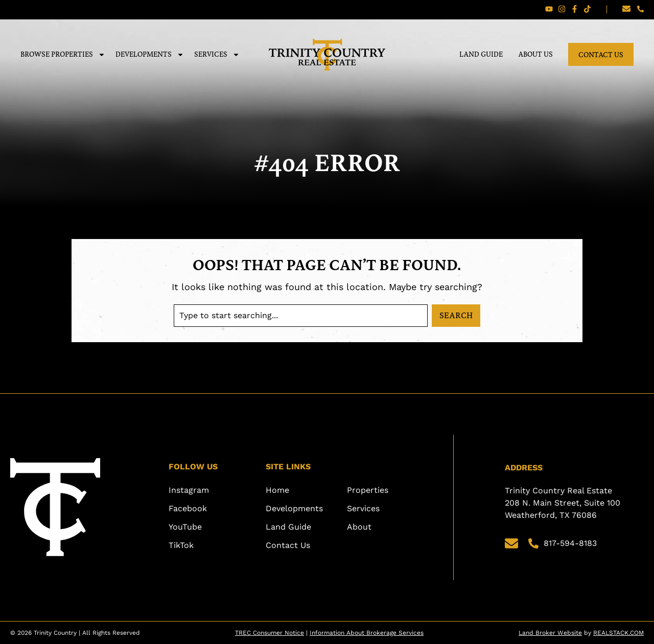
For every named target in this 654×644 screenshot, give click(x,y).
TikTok (181, 545)
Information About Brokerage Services (367, 633)
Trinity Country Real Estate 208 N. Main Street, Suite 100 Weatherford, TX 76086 (564, 503)
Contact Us (601, 55)
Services (217, 55)
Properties (368, 490)
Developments (150, 55)
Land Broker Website (550, 633)
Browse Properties (63, 55)
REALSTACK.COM (618, 633)
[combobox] (301, 316)
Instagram (189, 490)
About (359, 527)
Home (277, 490)
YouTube (185, 527)
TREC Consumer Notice (270, 633)
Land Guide (481, 54)
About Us (535, 54)
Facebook (188, 508)
